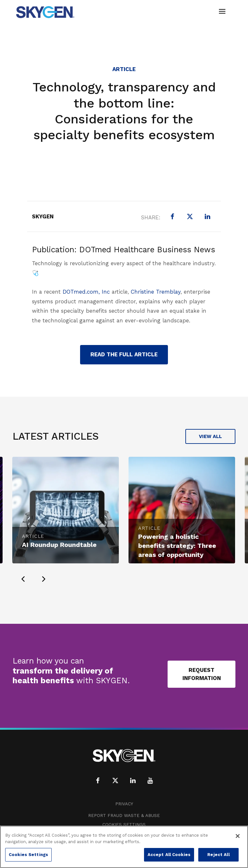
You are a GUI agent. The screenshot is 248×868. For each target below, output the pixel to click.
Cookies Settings (124, 825)
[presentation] (23, 579)
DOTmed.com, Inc (86, 292)
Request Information (202, 674)
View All (210, 436)
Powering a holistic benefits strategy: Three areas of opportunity (177, 546)
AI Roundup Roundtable (59, 545)
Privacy (124, 804)
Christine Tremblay (156, 292)
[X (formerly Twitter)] (190, 216)
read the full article (124, 354)
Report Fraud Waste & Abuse (124, 816)
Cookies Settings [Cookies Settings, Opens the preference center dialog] (28, 855)
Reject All (218, 855)
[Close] (238, 836)
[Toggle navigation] (222, 12)
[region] (124, 847)
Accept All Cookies (169, 855)
